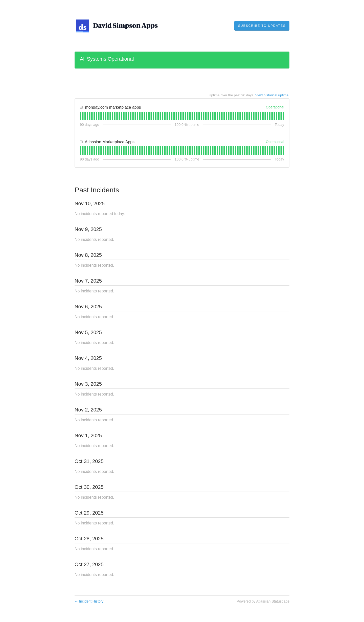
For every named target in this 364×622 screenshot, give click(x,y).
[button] (262, 26)
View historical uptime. (272, 95)
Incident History (89, 601)
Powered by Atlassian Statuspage (263, 601)
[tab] (81, 116)
